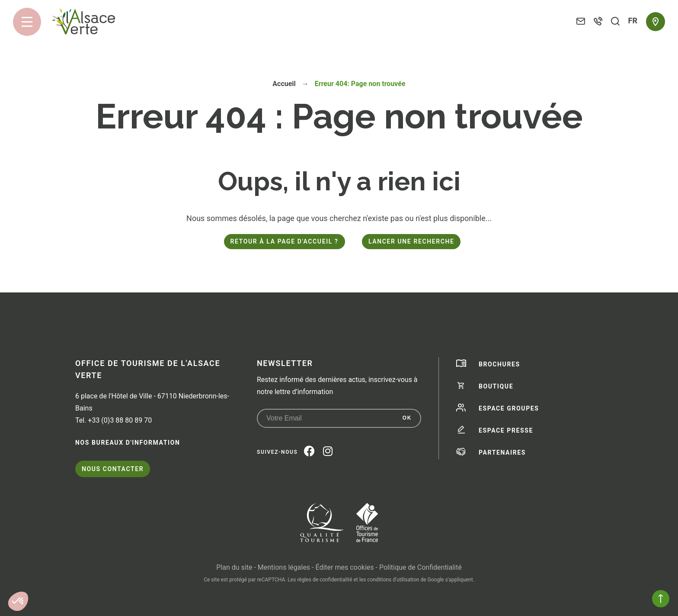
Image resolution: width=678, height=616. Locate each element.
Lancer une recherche (411, 241)
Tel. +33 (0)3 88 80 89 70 (114, 420)
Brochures (499, 364)
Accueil (284, 84)
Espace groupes (509, 408)
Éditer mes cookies (344, 567)
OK (407, 418)
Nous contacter (113, 469)
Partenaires (502, 452)
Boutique (496, 386)
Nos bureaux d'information (128, 443)
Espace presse (506, 430)
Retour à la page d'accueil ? (285, 241)
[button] (18, 601)
